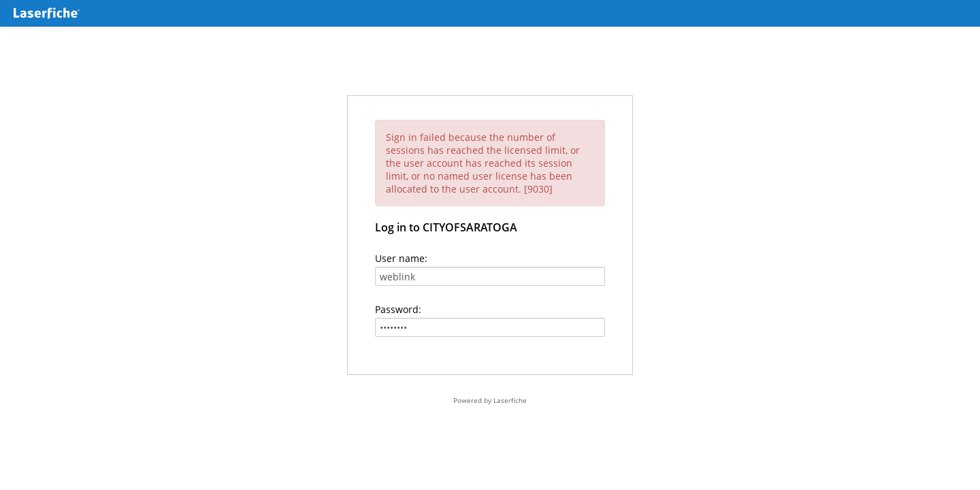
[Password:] (490, 327)
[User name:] (490, 276)
